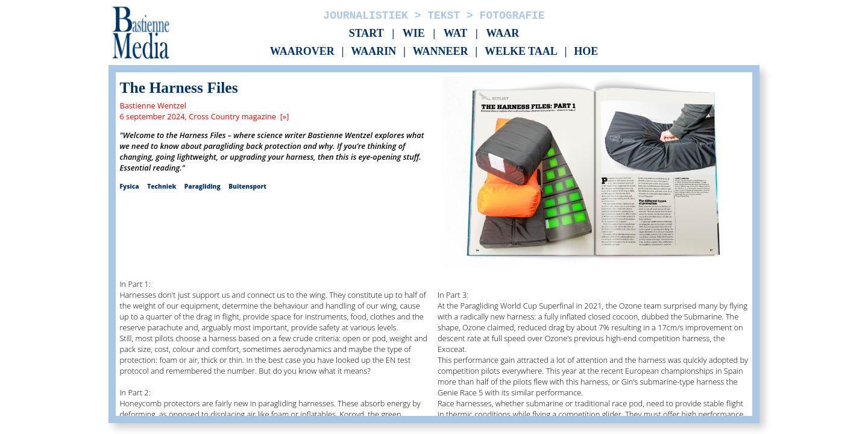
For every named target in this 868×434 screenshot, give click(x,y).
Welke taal (521, 52)
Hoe (586, 52)
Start (366, 33)
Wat (456, 33)
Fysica (129, 186)
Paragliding (203, 186)
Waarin (373, 52)
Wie (414, 33)
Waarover (302, 52)
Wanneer (441, 52)
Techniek (162, 186)
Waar (502, 33)
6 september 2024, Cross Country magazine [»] (204, 116)
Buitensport (247, 186)
